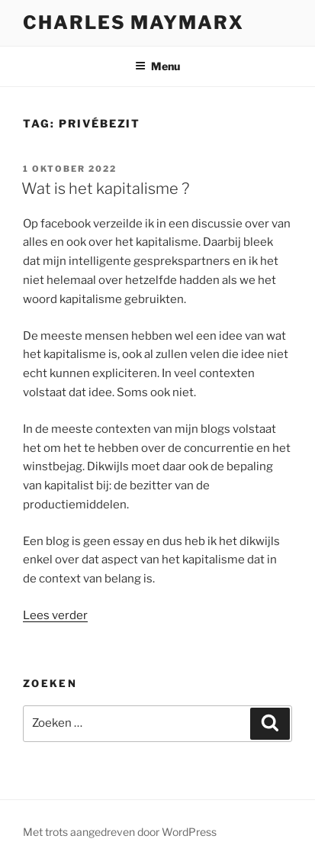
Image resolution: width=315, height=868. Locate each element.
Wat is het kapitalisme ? (105, 189)
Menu (157, 66)
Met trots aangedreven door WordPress (120, 832)
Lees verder (55, 615)
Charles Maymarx (133, 23)
